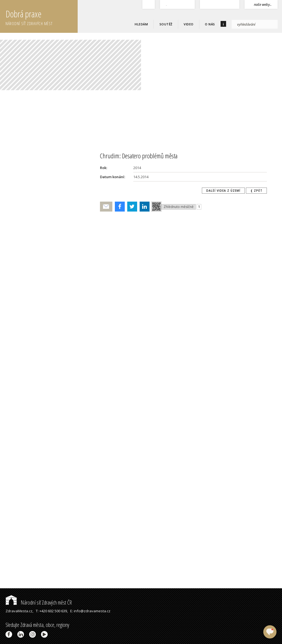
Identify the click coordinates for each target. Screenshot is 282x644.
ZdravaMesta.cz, (19, 611)
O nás (210, 24)
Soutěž (166, 24)
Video (189, 24)
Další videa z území (223, 191)
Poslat (106, 207)
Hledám (141, 24)
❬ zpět (256, 191)
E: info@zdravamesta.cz (90, 611)
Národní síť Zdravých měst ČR (39, 602)
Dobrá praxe (42, 17)
